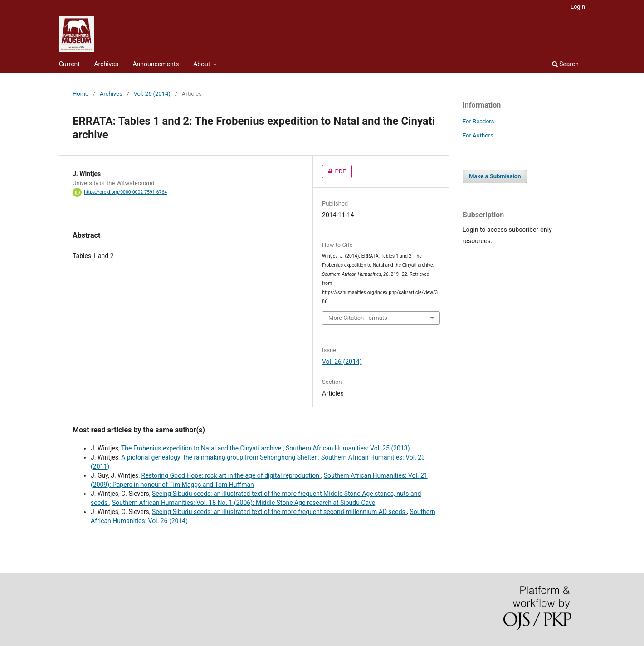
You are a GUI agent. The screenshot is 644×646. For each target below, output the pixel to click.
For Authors (478, 135)
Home (80, 94)
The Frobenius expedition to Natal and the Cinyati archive (202, 448)
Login (578, 7)
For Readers (478, 121)
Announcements (156, 64)
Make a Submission (495, 176)
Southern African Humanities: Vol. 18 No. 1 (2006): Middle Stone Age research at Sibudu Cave (244, 503)
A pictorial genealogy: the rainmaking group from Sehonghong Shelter (220, 457)
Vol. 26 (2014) (152, 94)
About (202, 64)
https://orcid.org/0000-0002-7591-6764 (125, 192)
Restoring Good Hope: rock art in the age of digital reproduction (231, 475)
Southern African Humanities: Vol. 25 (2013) (348, 448)
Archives (106, 64)
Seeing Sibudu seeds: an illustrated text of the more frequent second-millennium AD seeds (279, 512)
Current (69, 64)
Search (565, 64)
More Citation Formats (358, 318)
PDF (334, 171)
